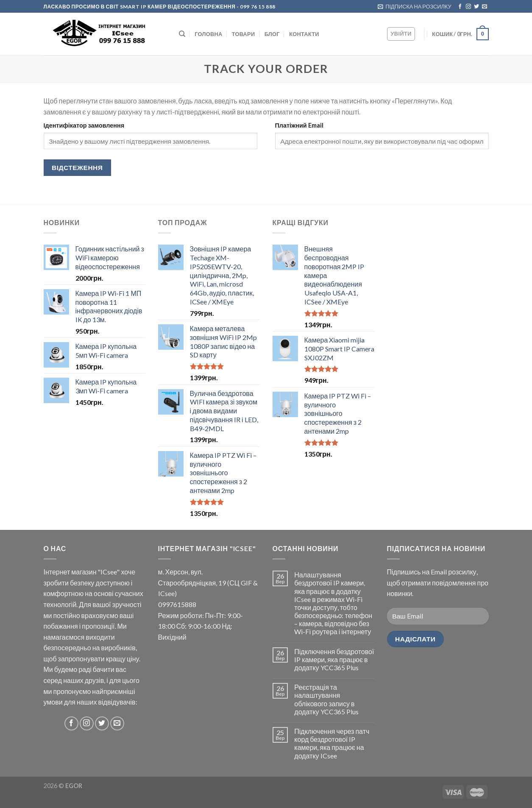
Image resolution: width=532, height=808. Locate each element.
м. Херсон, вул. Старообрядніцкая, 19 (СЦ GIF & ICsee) (208, 582)
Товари (244, 34)
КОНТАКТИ (304, 34)
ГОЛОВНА (208, 34)
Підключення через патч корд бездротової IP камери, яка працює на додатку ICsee (332, 743)
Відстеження (77, 167)
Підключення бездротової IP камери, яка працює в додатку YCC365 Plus (334, 659)
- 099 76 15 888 (255, 7)
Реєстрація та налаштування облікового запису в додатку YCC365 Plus (326, 699)
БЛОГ (272, 34)
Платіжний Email (299, 125)
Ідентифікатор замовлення (84, 125)
